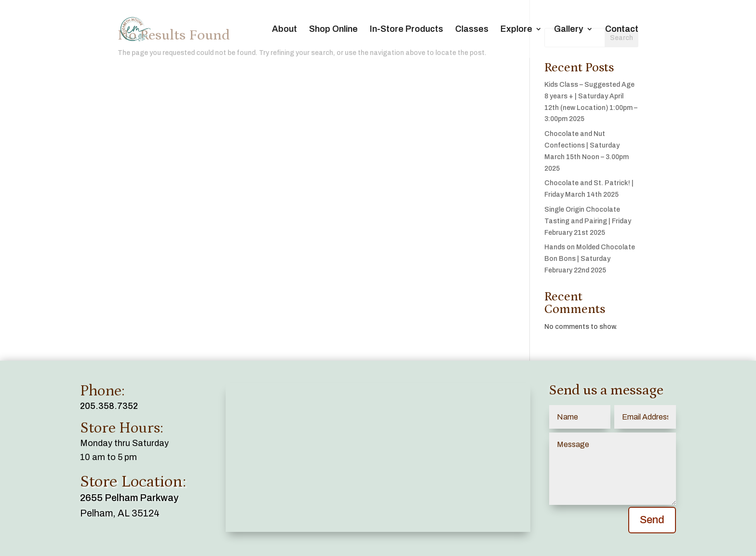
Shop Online (333, 30)
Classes (472, 30)
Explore (516, 30)
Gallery (569, 30)
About (284, 30)
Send (652, 520)
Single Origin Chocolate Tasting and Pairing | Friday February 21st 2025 (588, 221)
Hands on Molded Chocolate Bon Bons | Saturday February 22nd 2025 (590, 259)
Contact (622, 30)
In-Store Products (406, 30)
